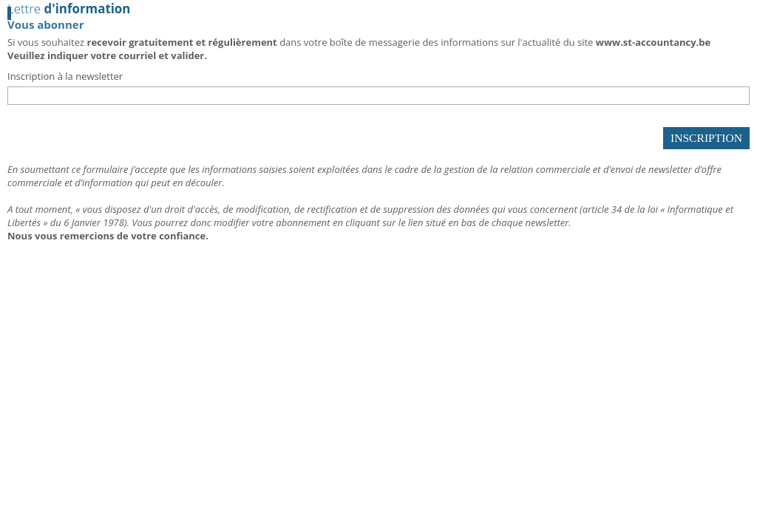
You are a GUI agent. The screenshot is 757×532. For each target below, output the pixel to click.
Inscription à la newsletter (65, 76)
